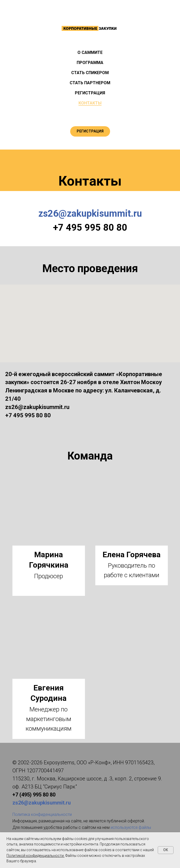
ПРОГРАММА (90, 63)
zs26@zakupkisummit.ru (90, 214)
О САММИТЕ (90, 52)
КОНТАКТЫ (90, 103)
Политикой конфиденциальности (35, 856)
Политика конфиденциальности (42, 814)
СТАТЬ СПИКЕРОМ (90, 73)
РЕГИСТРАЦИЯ (90, 93)
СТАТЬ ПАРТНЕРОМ (90, 83)
